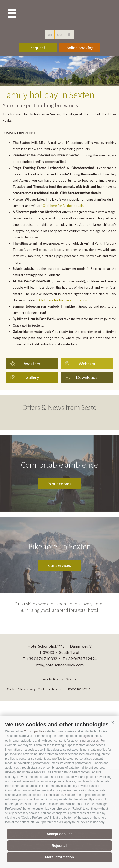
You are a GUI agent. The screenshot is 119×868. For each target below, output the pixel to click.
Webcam (87, 364)
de (59, 34)
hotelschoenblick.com (59, 14)
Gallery (32, 377)
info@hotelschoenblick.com (59, 665)
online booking (80, 48)
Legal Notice (50, 679)
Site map (72, 679)
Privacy (31, 689)
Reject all (59, 846)
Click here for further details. (63, 206)
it (69, 34)
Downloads (87, 377)
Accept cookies (60, 834)
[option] (59, 71)
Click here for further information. (64, 300)
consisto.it (105, 688)
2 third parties (34, 731)
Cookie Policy (16, 689)
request (38, 48)
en (50, 34)
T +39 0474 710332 (40, 658)
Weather (32, 364)
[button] (113, 723)
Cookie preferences (51, 689)
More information (59, 857)
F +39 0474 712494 (80, 658)
